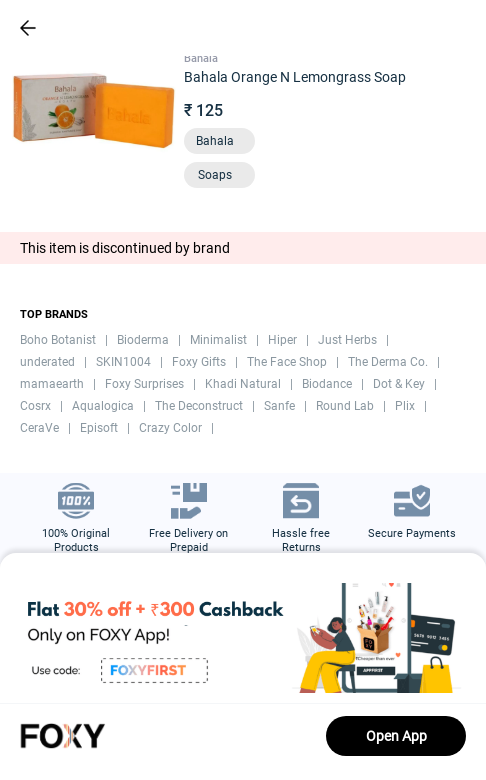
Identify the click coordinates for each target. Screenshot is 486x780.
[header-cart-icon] (418, 28)
